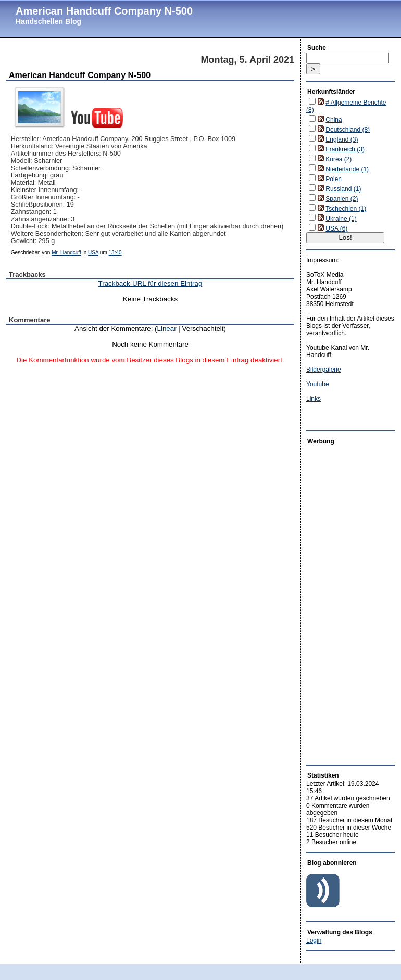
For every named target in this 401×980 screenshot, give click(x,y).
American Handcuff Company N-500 (104, 11)
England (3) (342, 139)
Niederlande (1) (347, 169)
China (334, 120)
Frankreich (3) (345, 149)
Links (314, 399)
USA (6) (336, 228)
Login (314, 940)
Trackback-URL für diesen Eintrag (151, 283)
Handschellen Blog (48, 21)
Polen (334, 179)
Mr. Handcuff (66, 253)
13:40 (115, 253)
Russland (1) (343, 189)
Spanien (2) (342, 199)
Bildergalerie (324, 370)
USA (93, 253)
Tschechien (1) (346, 209)
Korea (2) (339, 159)
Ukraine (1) (341, 219)
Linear (167, 329)
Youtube (318, 384)
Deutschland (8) (348, 130)
